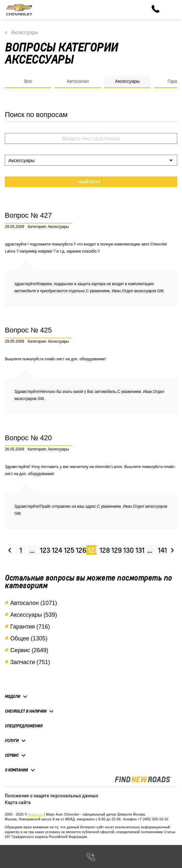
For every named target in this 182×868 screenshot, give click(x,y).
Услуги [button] (12, 740)
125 (68, 550)
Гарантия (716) (30, 627)
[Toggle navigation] (172, 10)
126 (80, 550)
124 (56, 550)
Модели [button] (12, 696)
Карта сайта (18, 802)
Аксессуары (25, 32)
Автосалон (78, 81)
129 (116, 550)
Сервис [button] (12, 755)
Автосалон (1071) (34, 603)
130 (128, 550)
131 (140, 550)
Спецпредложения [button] (24, 726)
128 (104, 550)
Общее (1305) (29, 638)
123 (44, 550)
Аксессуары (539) (34, 615)
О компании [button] (16, 770)
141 (162, 550)
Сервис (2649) (29, 650)
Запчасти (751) (30, 662)
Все (28, 81)
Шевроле (36, 814)
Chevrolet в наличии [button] (26, 711)
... (32, 550)
